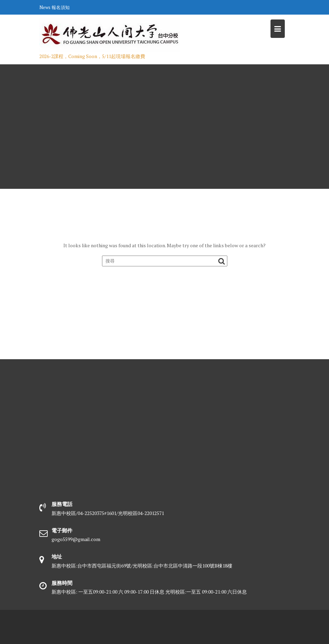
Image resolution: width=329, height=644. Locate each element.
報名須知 (61, 7)
